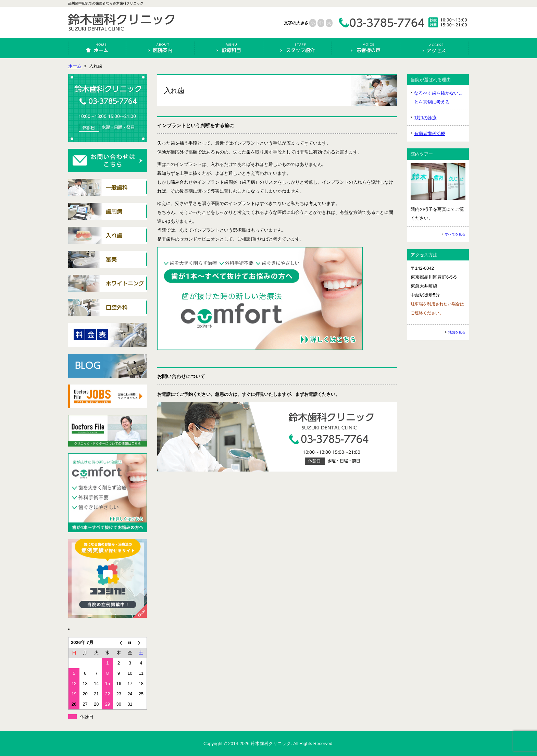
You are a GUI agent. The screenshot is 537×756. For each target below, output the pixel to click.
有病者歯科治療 (430, 133)
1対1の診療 (425, 118)
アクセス (434, 48)
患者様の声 (366, 48)
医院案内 (160, 48)
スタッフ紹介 (297, 48)
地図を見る (457, 332)
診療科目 (229, 48)
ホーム (97, 48)
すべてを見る (455, 234)
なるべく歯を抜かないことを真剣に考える (439, 97)
